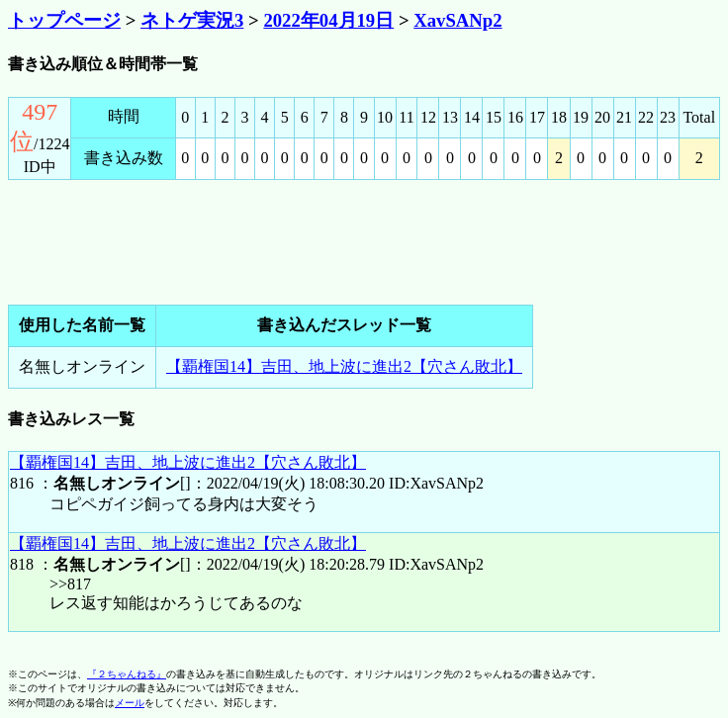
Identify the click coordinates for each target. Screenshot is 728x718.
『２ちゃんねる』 (127, 674)
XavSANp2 (457, 20)
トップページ (64, 20)
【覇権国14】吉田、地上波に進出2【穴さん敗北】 (344, 366)
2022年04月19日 (328, 20)
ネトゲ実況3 (192, 20)
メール (130, 703)
